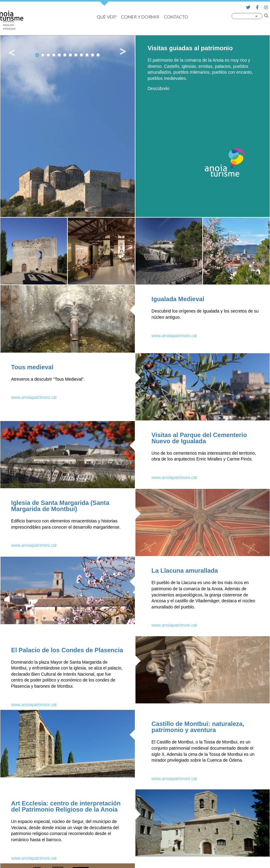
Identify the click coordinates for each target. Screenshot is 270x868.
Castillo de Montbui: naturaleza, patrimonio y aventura (198, 727)
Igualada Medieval (178, 299)
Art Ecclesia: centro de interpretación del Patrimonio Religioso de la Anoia (66, 806)
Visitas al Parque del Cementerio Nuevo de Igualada (199, 438)
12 (98, 55)
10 (87, 55)
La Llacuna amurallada (185, 571)
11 (93, 55)
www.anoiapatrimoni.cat (174, 336)
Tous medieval (32, 367)
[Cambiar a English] (9, 25)
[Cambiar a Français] (9, 29)
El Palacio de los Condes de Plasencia (67, 650)
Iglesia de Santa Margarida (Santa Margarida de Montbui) (60, 506)
